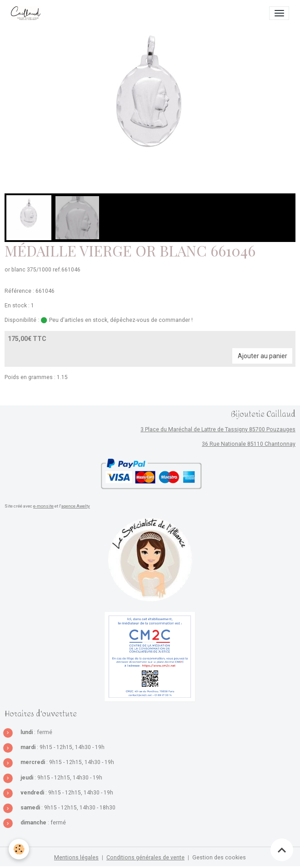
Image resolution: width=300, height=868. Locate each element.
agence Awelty (76, 506)
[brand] (27, 13)
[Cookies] (19, 849)
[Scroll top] (282, 850)
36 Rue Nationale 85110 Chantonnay (249, 444)
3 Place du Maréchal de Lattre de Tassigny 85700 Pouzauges (218, 429)
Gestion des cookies (219, 858)
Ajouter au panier (262, 356)
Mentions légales (76, 858)
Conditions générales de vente (145, 858)
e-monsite (43, 506)
